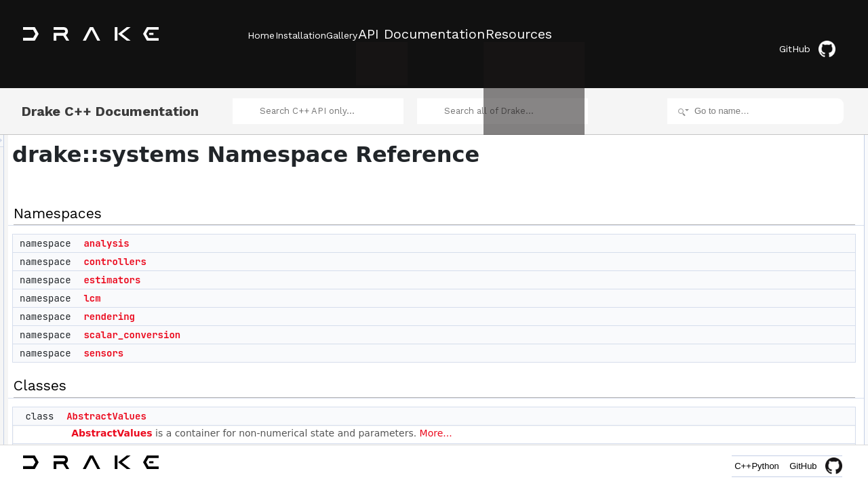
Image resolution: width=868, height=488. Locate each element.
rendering (279, 300)
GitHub (817, 36)
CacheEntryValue (759, 439)
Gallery (382, 35)
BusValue (745, 394)
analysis (276, 227)
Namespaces (741, 126)
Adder (250, 436)
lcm (261, 282)
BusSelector (750, 380)
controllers (284, 245)
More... (606, 416)
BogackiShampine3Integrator (780, 350)
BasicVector (749, 335)
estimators (281, 264)
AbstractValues (276, 399)
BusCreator (748, 365)
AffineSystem (751, 290)
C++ (713, 466)
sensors (273, 337)
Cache (739, 409)
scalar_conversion (301, 319)
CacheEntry (749, 424)
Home (261, 35)
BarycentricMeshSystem (771, 320)
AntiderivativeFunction (768, 305)
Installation (320, 35)
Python (755, 466)
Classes (731, 245)
